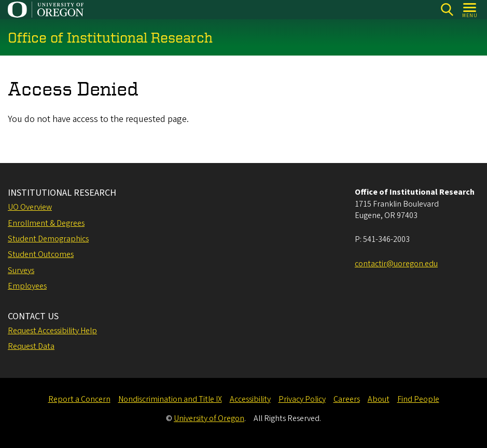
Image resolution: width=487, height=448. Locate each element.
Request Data (31, 346)
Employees (27, 286)
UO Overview (30, 207)
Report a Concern (79, 399)
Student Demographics (48, 239)
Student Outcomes (41, 254)
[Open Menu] (470, 10)
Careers (347, 399)
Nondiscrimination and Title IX (170, 399)
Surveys (21, 270)
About (379, 399)
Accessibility (250, 399)
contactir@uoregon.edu (396, 264)
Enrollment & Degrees (46, 223)
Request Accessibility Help (52, 331)
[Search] (447, 10)
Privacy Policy (302, 399)
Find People (418, 399)
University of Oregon (209, 418)
